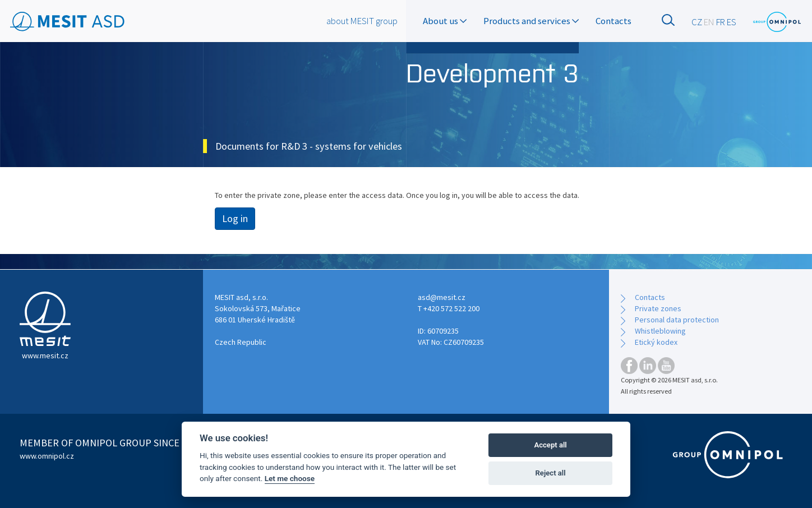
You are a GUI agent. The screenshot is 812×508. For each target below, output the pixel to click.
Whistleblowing (660, 331)
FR (721, 22)
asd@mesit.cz (442, 297)
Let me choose (290, 478)
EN (709, 22)
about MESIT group (362, 21)
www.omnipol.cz (47, 456)
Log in (235, 218)
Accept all (550, 445)
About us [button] (445, 21)
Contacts (613, 21)
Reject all (551, 473)
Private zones (658, 308)
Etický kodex (656, 342)
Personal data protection (677, 320)
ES (732, 22)
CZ (697, 22)
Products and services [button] (531, 21)
